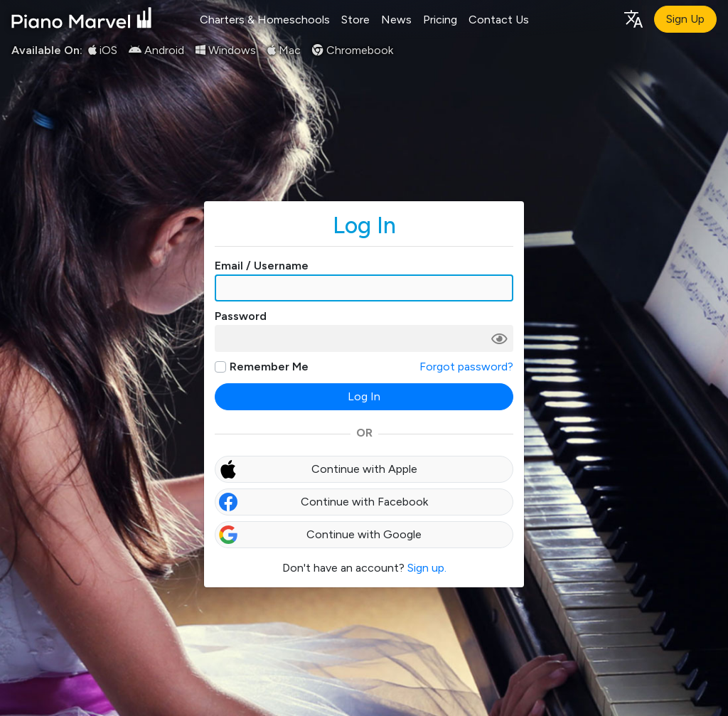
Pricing (440, 20)
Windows (226, 50)
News (396, 20)
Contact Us (499, 20)
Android (156, 50)
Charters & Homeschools (265, 20)
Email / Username (262, 266)
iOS (103, 50)
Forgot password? (466, 367)
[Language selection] (633, 18)
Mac (284, 50)
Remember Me (269, 367)
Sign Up (685, 19)
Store (355, 20)
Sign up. (427, 568)
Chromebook (353, 50)
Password (241, 316)
